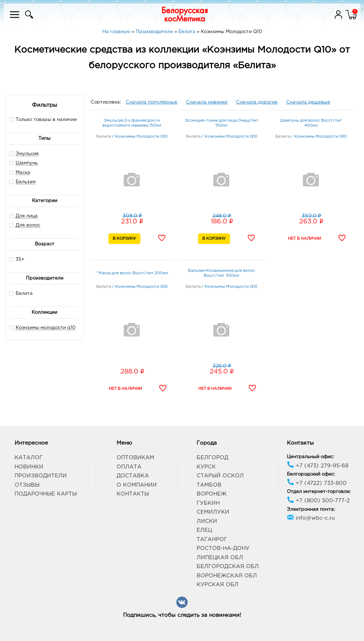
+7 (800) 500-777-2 (318, 501)
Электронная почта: (311, 510)
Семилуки (213, 512)
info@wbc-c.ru (311, 518)
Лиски (207, 521)
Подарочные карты (46, 494)
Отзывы (27, 485)
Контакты (133, 494)
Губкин (208, 503)
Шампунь (27, 163)
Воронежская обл (227, 576)
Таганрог (212, 539)
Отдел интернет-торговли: (319, 492)
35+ (17, 259)
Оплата (129, 467)
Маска (23, 173)
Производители (41, 476)
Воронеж (212, 494)
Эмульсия (27, 154)
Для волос (28, 225)
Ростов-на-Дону (223, 548)
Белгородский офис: (311, 474)
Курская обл (218, 585)
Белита (21, 293)
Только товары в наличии (43, 119)
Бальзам (26, 182)
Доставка (133, 476)
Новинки (29, 467)
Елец (204, 530)
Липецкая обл (220, 558)
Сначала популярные (152, 102)
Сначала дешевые (308, 102)
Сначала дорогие (257, 102)
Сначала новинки (207, 102)
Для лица (27, 216)
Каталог (29, 458)
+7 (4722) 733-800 (317, 483)
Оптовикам (135, 458)
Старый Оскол (220, 476)
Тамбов (209, 485)
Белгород (212, 458)
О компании (137, 485)
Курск (206, 467)
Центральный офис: (310, 457)
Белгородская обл (228, 566)
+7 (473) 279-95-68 (318, 466)
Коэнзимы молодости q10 (45, 328)
